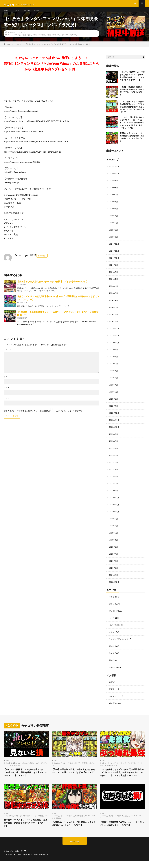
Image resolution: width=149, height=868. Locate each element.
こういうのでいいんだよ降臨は (72, 822)
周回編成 (17, 766)
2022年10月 (114, 430)
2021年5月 (114, 549)
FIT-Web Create (21, 862)
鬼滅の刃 (29, 13)
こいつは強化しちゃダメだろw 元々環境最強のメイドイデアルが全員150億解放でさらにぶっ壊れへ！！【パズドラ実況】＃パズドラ (132, 113)
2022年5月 (114, 465)
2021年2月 (114, 570)
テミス (71, 764)
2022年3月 (114, 479)
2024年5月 (114, 298)
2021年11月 (114, 507)
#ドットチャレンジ (109, 764)
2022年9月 (114, 437)
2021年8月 (114, 528)
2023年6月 (114, 375)
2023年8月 (114, 361)
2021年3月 (114, 563)
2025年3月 (114, 228)
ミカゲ (112, 633)
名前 (6, 383)
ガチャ (112, 605)
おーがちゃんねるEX (26, 764)
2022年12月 (114, 416)
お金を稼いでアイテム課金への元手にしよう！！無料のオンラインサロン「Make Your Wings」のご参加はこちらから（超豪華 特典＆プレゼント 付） (51, 69)
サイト (7, 404)
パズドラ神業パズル (54, 41)
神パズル (65, 41)
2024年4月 (114, 305)
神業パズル (74, 41)
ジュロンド (114, 612)
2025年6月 (114, 207)
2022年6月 (114, 458)
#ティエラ (10, 822)
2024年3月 (114, 312)
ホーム (7, 13)
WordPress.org (115, 704)
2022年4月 (114, 472)
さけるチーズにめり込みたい (119, 822)
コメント (8, 356)
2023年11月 (114, 340)
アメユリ (117, 766)
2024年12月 (114, 249)
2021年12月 (114, 500)
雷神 (111, 661)
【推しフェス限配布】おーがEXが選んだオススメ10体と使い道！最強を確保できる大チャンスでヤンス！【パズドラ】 (26, 774)
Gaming (10, 41)
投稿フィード (115, 690)
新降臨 (59, 824)
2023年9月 (114, 354)
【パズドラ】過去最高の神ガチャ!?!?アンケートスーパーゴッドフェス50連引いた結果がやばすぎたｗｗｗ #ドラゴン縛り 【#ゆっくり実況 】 (132, 129)
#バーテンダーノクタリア (126, 764)
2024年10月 (114, 263)
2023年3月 (114, 395)
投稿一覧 (41, 262)
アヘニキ (64, 764)
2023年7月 (114, 368)
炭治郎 (40, 13)
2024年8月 (114, 277)
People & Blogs (12, 764)
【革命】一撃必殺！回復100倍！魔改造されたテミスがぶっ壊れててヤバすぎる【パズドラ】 (74, 774)
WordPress (45, 862)
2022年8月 (114, 444)
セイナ (112, 619)
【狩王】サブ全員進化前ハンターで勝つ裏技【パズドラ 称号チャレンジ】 (53, 287)
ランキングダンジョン (118, 640)
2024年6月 (114, 291)
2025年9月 (114, 186)
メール (7, 393)
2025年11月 (114, 172)
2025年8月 (114, 193)
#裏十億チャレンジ (30, 822)
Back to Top (74, 849)
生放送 (112, 654)
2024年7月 (114, 284)
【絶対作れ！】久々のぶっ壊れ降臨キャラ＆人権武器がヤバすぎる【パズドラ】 (74, 830)
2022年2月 (114, 486)
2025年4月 (114, 221)
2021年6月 (114, 542)
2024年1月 (114, 326)
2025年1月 (114, 242)
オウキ (112, 599)
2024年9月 (114, 270)
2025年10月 (114, 179)
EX (46, 822)
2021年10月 (114, 514)
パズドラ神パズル (39, 41)
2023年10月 (114, 347)
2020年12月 (114, 584)
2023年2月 (114, 402)
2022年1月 (114, 493)
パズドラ (17, 13)
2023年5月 (114, 382)
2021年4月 (114, 556)
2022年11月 (114, 423)
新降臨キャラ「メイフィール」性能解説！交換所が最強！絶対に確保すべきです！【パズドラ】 (26, 830)
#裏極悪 (41, 822)
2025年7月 (114, 200)
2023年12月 (114, 333)
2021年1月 (114, 577)
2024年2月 (114, 319)
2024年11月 (114, 256)
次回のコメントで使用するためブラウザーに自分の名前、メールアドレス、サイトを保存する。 (44, 417)
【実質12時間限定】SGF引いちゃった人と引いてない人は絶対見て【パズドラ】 (122, 830)
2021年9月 (114, 521)
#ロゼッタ (18, 822)
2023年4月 (114, 389)
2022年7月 (114, 451)
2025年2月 (114, 235)
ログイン (113, 683)
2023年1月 (114, 409)
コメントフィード (117, 697)
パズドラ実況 (26, 41)
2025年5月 (114, 214)
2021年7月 (114, 535)
